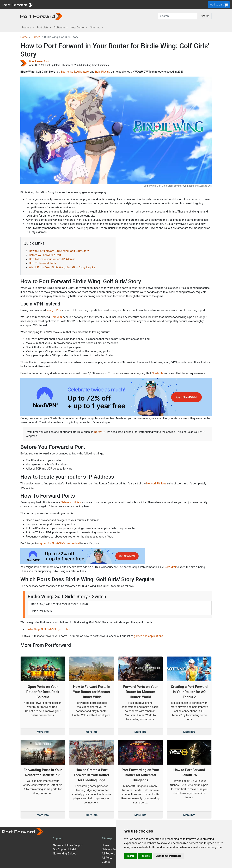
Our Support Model (64, 849)
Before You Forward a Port (45, 255)
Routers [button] (27, 27)
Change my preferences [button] (169, 856)
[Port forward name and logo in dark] (41, 16)
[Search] (178, 16)
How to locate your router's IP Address (52, 259)
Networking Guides (65, 854)
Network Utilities (156, 483)
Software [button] (60, 27)
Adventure (82, 72)
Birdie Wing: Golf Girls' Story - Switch (48, 629)
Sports (65, 72)
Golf (73, 72)
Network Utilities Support (68, 845)
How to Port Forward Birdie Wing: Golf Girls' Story (59, 251)
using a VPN (54, 310)
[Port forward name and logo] (17, 4)
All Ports (107, 858)
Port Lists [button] (43, 27)
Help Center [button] (78, 27)
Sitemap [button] (96, 27)
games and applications (149, 636)
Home (24, 37)
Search (205, 16)
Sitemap (107, 838)
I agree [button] (131, 856)
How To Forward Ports (43, 263)
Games (36, 37)
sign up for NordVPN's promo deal (59, 543)
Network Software (113, 849)
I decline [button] (145, 856)
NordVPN (56, 317)
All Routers (108, 854)
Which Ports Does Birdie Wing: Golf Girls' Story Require (62, 267)
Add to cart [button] (219, 5)
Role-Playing (103, 72)
